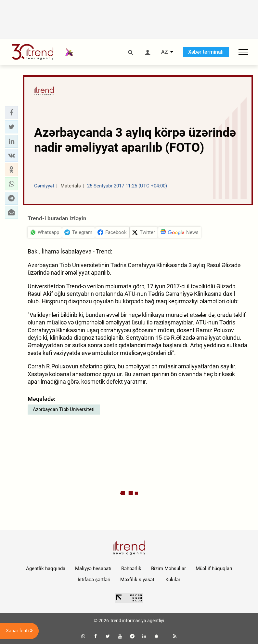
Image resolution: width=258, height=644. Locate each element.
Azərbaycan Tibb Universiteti (64, 409)
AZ (165, 52)
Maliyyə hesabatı (93, 569)
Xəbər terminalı (206, 52)
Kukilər (173, 580)
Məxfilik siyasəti (138, 580)
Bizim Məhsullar (168, 569)
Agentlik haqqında (46, 569)
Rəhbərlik (131, 569)
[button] (11, 113)
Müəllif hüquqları (214, 569)
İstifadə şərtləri (94, 580)
